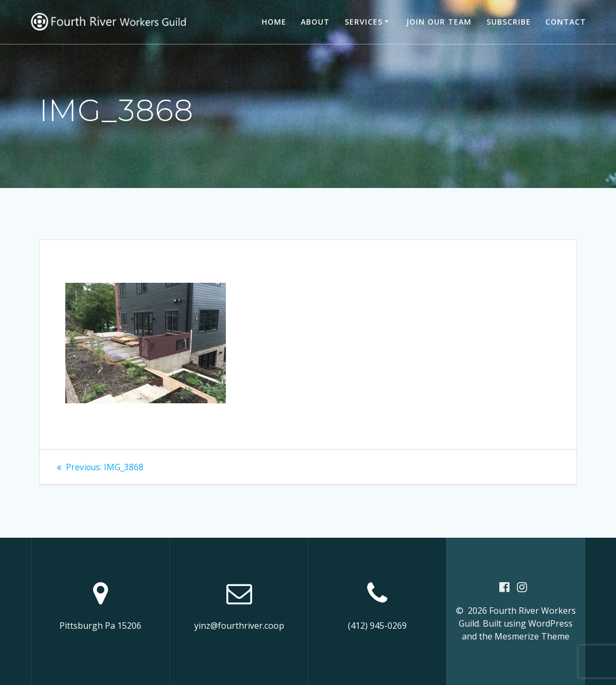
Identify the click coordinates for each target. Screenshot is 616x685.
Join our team (439, 22)
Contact (566, 22)
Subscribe (509, 22)
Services (364, 22)
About (315, 22)
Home (274, 22)
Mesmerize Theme (532, 636)
